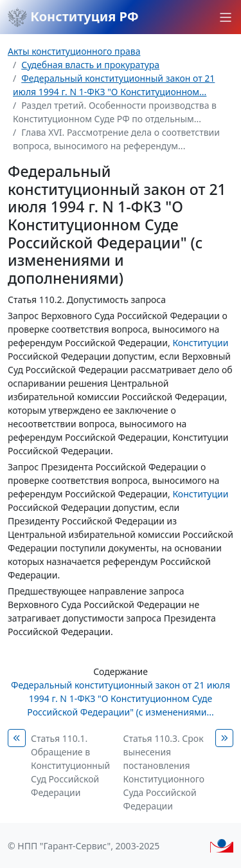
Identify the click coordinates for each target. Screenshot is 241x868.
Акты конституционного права (74, 51)
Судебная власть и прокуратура (90, 65)
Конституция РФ (73, 17)
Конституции (200, 343)
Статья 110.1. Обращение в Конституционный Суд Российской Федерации (70, 765)
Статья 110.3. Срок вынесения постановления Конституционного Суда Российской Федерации (164, 772)
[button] (226, 17)
